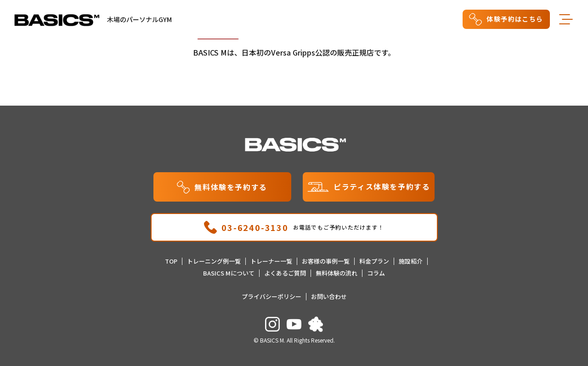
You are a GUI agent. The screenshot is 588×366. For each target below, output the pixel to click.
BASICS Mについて (229, 273)
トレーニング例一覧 (214, 261)
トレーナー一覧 (271, 261)
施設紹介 (411, 261)
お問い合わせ (329, 296)
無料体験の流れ (336, 273)
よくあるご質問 (285, 273)
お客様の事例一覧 (326, 261)
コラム (376, 273)
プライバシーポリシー (271, 296)
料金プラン (374, 261)
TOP (171, 261)
